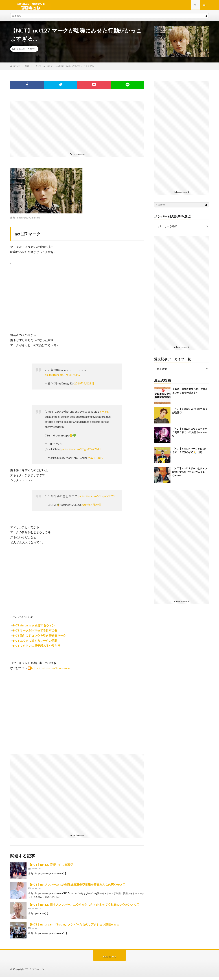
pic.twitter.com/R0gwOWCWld (81, 452)
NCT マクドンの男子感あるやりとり (37, 648)
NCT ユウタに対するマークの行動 (35, 643)
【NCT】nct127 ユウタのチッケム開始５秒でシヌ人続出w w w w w (190, 435)
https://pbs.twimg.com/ (29, 220)
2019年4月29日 (84, 386)
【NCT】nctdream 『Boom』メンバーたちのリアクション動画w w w (74, 927)
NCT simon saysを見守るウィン (34, 628)
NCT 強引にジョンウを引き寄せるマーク (40, 638)
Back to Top (110, 959)
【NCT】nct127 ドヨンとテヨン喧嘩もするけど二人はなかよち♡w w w (190, 475)
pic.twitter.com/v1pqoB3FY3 (96, 499)
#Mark (104, 414)
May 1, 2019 (95, 460)
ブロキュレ (38, 972)
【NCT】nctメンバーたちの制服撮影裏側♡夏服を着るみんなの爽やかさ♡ (77, 887)
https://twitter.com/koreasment (51, 671)
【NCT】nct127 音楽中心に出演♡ (51, 867)
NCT (32, 52)
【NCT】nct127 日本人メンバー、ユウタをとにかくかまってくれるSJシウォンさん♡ (84, 907)
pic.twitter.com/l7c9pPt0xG (62, 377)
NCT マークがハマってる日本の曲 (35, 633)
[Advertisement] (77, 129)
